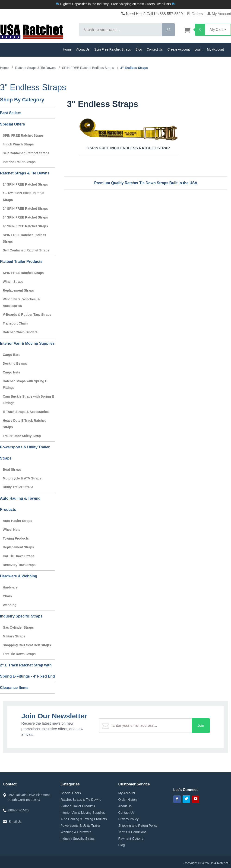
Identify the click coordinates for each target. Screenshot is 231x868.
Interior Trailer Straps (19, 162)
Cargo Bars (11, 355)
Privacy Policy (128, 819)
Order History (128, 800)
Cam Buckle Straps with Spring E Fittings (28, 400)
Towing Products (16, 538)
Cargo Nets (11, 372)
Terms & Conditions (132, 832)
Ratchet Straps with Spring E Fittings (25, 384)
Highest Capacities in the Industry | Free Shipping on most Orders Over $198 (115, 4)
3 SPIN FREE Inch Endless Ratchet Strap (128, 134)
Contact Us (155, 49)
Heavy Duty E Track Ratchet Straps (24, 424)
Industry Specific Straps (21, 616)
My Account (219, 14)
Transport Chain (15, 323)
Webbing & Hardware (76, 832)
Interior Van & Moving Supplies (27, 343)
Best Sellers (11, 113)
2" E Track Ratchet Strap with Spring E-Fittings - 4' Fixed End (27, 671)
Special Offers (13, 124)
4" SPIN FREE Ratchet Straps (25, 226)
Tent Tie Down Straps (19, 654)
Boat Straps (12, 469)
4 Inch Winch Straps (18, 144)
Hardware (10, 587)
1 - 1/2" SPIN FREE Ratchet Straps (24, 196)
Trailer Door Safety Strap (22, 436)
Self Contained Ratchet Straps (26, 153)
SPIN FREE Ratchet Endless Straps (24, 238)
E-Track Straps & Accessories (26, 412)
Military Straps (14, 636)
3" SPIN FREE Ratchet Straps (25, 217)
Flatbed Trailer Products (21, 262)
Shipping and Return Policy (138, 826)
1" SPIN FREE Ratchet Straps (25, 184)
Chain (7, 596)
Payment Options (131, 839)
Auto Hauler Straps (17, 521)
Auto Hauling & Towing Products (20, 504)
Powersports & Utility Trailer (80, 826)
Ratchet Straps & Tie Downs (25, 173)
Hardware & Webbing (19, 576)
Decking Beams (15, 363)
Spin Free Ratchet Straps (113, 49)
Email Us (15, 822)
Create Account (179, 49)
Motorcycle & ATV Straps (22, 478)
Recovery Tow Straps (19, 565)
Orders (195, 14)
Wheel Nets (11, 530)
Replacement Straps (18, 290)
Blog (139, 49)
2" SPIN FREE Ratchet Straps (25, 209)
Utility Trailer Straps (18, 487)
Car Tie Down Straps (19, 556)
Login (198, 49)
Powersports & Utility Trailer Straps (25, 453)
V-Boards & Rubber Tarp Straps (27, 315)
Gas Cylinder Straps (18, 627)
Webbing (10, 605)
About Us (83, 49)
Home (67, 49)
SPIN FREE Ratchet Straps (23, 135)
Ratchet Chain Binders (20, 332)
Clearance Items (14, 688)
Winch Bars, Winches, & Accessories (21, 302)
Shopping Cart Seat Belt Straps (27, 645)
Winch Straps (13, 282)
